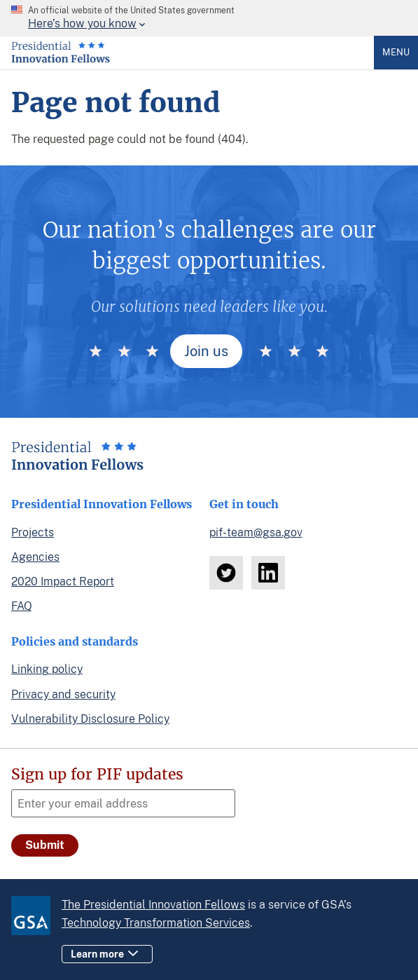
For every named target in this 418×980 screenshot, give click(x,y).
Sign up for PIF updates (97, 774)
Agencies (35, 557)
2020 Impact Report (63, 581)
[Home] (61, 60)
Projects (33, 532)
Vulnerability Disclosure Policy (90, 719)
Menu (396, 52)
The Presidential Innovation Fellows (153, 905)
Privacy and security (63, 694)
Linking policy (47, 669)
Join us (206, 351)
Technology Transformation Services (156, 923)
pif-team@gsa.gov (256, 532)
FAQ (22, 606)
